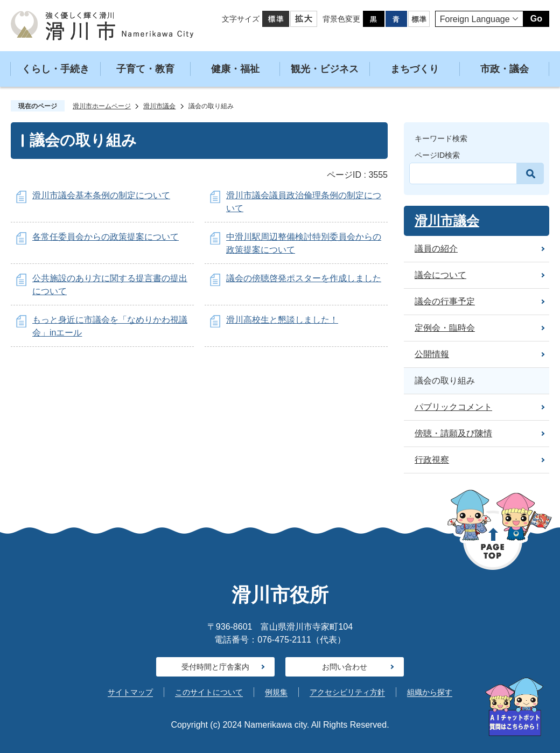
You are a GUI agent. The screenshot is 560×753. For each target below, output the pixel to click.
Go (536, 19)
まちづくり (415, 69)
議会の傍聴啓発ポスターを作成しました (304, 278)
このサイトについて (209, 692)
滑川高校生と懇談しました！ (282, 320)
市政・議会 (505, 69)
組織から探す (430, 692)
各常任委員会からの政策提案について (106, 237)
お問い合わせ (345, 667)
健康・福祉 (235, 69)
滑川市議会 (159, 106)
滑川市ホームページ (102, 106)
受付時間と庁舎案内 (215, 667)
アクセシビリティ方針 (347, 692)
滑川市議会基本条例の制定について (101, 195)
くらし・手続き (55, 69)
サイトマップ (130, 692)
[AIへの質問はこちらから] (514, 707)
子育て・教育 (145, 69)
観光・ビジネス (325, 69)
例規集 (276, 692)
